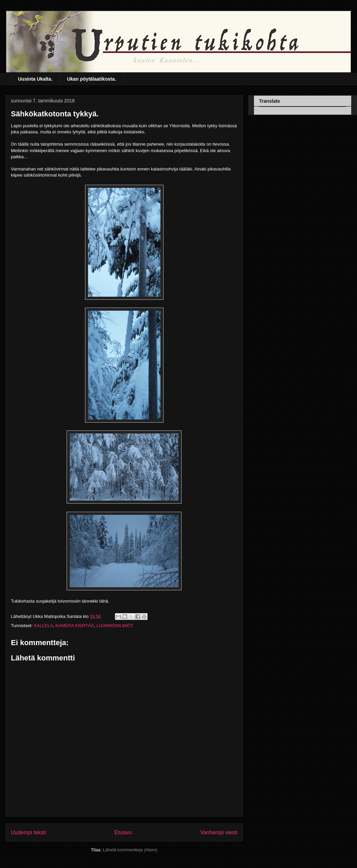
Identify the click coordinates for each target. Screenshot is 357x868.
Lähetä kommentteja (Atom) (130, 850)
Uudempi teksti (28, 832)
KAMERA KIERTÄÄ (75, 626)
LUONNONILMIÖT (115, 626)
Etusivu (123, 832)
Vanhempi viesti (219, 832)
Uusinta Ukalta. (35, 79)
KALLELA (43, 626)
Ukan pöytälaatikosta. (91, 79)
